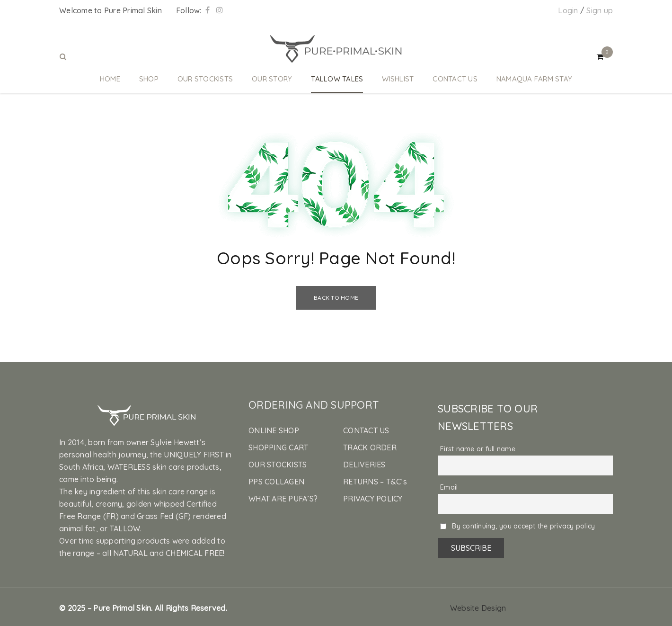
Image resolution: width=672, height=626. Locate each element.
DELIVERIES (364, 465)
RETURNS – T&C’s (375, 482)
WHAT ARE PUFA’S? (283, 499)
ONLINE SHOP (274, 430)
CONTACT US (366, 430)
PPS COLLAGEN (276, 482)
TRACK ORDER (370, 447)
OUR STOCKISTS (278, 465)
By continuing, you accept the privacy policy (517, 526)
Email (449, 487)
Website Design (478, 608)
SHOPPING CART (278, 447)
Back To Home (336, 298)
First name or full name (478, 449)
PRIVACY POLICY (373, 499)
